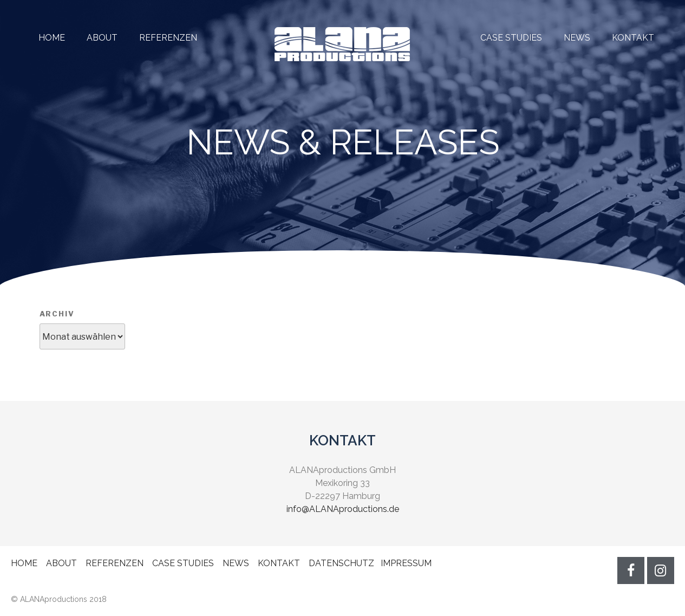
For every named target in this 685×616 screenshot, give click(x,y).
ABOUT (102, 38)
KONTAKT (633, 38)
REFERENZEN (157, 38)
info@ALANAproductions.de (343, 509)
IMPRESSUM (406, 563)
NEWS (577, 38)
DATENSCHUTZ (341, 563)
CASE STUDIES (511, 38)
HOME (52, 38)
